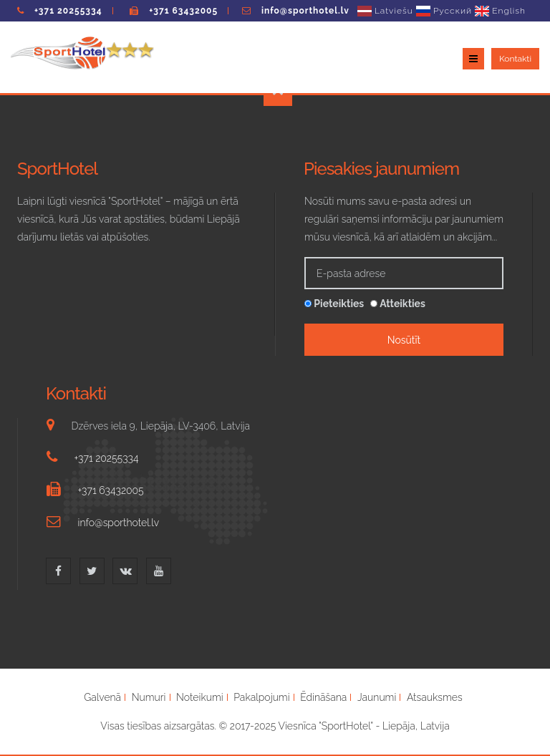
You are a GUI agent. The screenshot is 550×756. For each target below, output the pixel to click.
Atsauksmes (435, 697)
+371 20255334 (68, 11)
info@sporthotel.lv (305, 11)
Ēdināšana (323, 697)
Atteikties (398, 304)
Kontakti (515, 59)
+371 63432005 (183, 11)
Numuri (149, 697)
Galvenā (102, 697)
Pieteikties (334, 304)
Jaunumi (377, 697)
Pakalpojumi (261, 697)
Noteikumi (200, 697)
